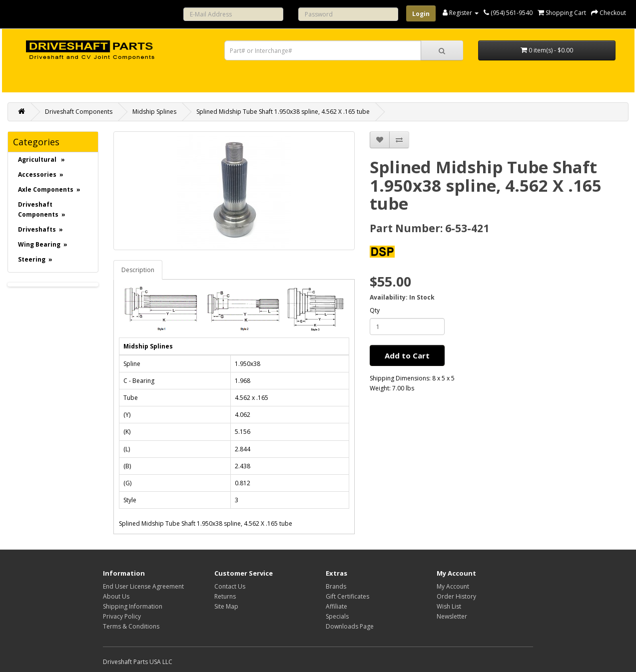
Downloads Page (350, 626)
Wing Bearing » (43, 244)
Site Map (226, 606)
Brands (336, 586)
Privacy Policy (122, 616)
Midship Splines (154, 112)
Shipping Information (133, 606)
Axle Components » (49, 189)
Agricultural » (41, 160)
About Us (116, 596)
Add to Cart (407, 355)
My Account (453, 586)
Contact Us (230, 586)
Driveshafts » (40, 229)
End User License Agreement (143, 586)
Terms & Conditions (131, 626)
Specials (337, 616)
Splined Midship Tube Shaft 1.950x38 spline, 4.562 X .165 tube (283, 112)
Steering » (35, 259)
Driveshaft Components (79, 112)
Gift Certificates (347, 596)
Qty (375, 310)
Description (138, 270)
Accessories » (41, 174)
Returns (225, 596)
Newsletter (452, 616)
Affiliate (336, 606)
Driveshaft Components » (42, 209)
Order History (456, 596)
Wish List (449, 606)
